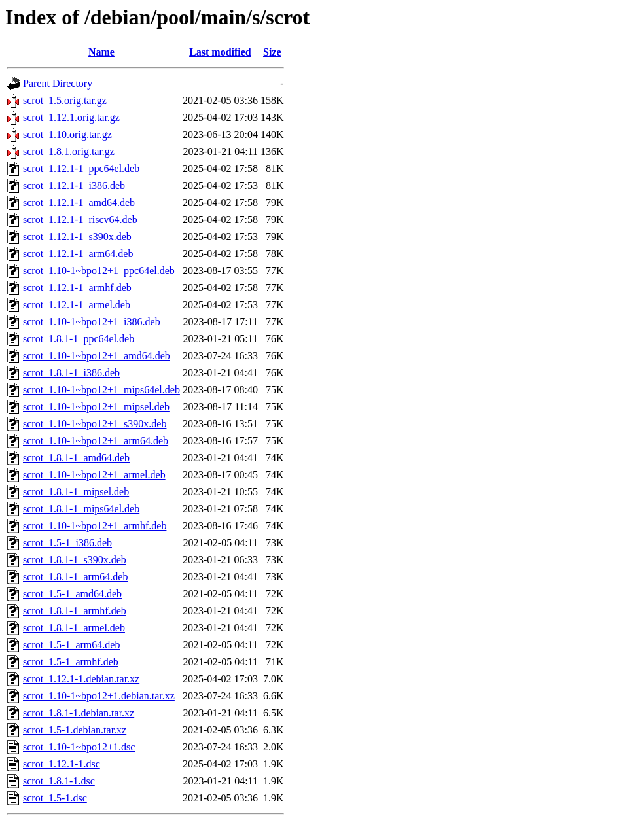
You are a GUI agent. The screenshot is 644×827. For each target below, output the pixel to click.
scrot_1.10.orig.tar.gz (67, 134)
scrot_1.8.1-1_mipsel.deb (76, 492)
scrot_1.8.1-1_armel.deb (74, 628)
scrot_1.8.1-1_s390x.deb (75, 560)
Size (272, 52)
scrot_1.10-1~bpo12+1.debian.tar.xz (99, 696)
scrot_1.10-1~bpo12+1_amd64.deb (97, 356)
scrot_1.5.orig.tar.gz (65, 100)
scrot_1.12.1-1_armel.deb (77, 305)
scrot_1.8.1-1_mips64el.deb (81, 509)
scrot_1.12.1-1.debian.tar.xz (81, 679)
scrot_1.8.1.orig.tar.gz (69, 151)
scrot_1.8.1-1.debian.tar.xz (79, 713)
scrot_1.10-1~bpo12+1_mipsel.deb (96, 407)
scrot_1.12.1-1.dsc (62, 764)
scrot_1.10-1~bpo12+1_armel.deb (94, 475)
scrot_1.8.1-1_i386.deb (71, 373)
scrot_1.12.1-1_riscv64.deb (80, 220)
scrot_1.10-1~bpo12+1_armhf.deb (95, 526)
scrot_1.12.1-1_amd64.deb (79, 202)
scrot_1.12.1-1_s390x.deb (77, 237)
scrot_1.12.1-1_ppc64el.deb (81, 168)
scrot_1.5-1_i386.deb (67, 543)
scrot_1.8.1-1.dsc (59, 781)
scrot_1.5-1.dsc (55, 798)
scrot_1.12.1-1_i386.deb (74, 185)
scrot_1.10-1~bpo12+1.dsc (79, 747)
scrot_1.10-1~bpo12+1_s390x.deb (95, 424)
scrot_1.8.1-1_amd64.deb (76, 458)
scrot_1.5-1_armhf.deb (71, 662)
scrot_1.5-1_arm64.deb (71, 645)
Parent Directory (58, 83)
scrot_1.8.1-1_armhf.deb (75, 611)
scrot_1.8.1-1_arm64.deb (75, 577)
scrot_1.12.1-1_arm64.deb (78, 254)
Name (101, 52)
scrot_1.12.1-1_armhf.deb (77, 288)
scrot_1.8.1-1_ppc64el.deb (79, 339)
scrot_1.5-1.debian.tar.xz (75, 730)
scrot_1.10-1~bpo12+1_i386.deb (92, 322)
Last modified (220, 52)
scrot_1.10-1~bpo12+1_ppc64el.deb (99, 271)
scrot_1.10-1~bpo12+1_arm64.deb (96, 441)
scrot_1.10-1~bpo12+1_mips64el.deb (101, 390)
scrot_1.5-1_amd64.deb (72, 594)
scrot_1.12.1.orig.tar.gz (71, 117)
